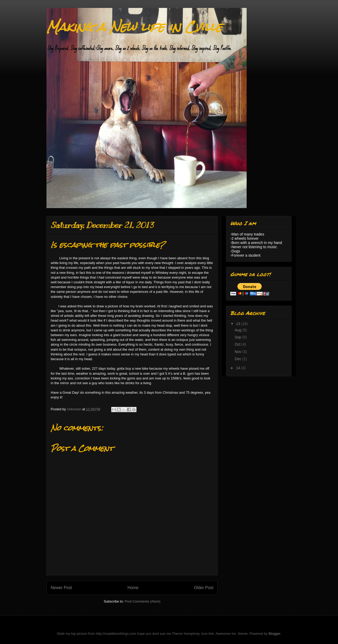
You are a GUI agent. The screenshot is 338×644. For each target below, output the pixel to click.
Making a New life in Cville (134, 27)
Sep (239, 337)
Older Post (204, 588)
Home (133, 588)
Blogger (274, 634)
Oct (238, 344)
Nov (239, 352)
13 (239, 324)
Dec (239, 359)
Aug (239, 330)
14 (239, 368)
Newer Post (61, 588)
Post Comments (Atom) (142, 601)
